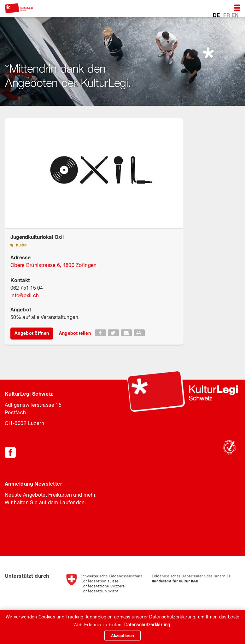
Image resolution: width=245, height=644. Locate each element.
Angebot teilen (75, 333)
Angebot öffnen (32, 333)
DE (217, 15)
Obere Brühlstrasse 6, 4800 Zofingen (54, 265)
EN (235, 15)
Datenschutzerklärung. (148, 625)
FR (227, 15)
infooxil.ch (25, 295)
